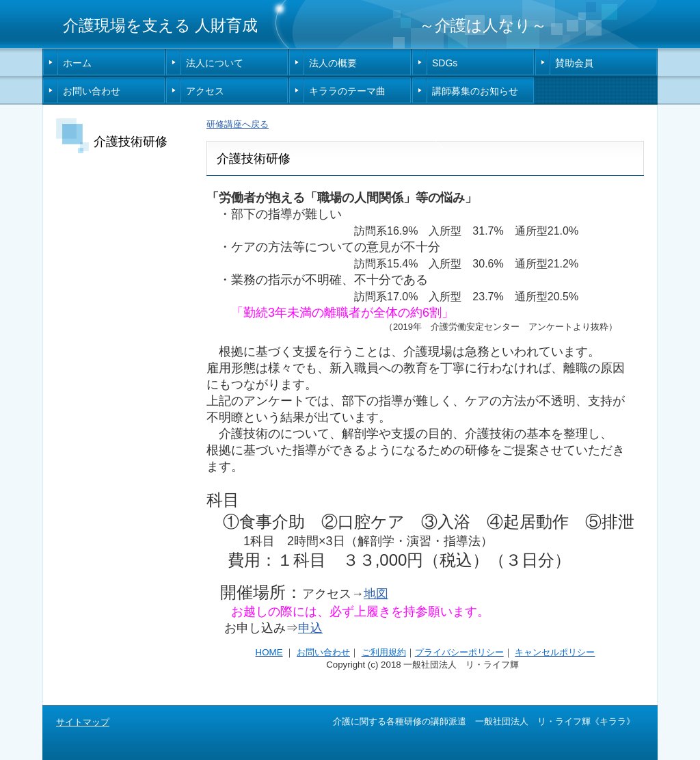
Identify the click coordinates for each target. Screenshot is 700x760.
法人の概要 (333, 63)
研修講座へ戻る (238, 124)
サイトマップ (83, 722)
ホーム (77, 63)
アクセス (205, 91)
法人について (215, 63)
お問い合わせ (92, 91)
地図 (376, 594)
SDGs (445, 63)
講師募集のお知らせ (475, 91)
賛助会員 (574, 63)
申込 (310, 628)
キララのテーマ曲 (347, 91)
